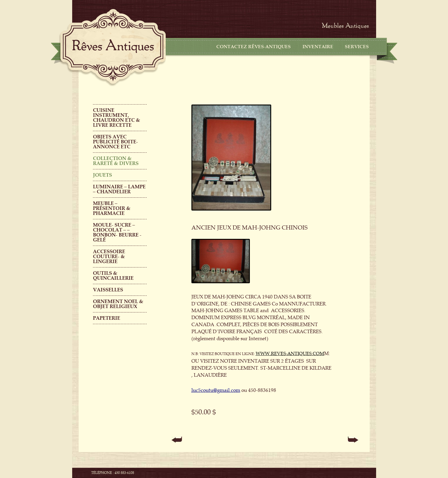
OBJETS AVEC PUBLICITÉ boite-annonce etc (115, 142)
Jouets (102, 175)
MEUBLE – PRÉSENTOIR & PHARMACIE (112, 208)
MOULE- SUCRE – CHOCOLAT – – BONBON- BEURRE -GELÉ (117, 232)
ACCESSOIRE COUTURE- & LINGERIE (109, 257)
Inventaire (318, 47)
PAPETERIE (107, 318)
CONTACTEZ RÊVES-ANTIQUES (254, 47)
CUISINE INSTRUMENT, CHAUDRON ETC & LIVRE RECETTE (116, 118)
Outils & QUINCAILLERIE (113, 276)
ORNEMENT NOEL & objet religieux (118, 304)
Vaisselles (108, 290)
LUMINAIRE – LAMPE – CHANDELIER (119, 189)
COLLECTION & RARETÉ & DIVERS (116, 161)
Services (357, 47)
